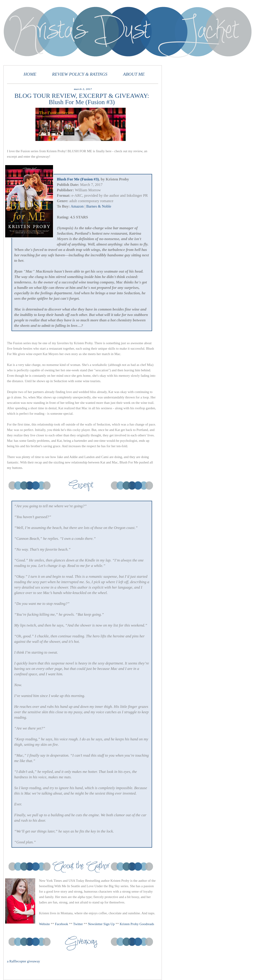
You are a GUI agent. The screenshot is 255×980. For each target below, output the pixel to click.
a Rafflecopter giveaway (23, 961)
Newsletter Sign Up (101, 924)
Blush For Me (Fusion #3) (78, 179)
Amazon (77, 206)
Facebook (61, 924)
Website (44, 924)
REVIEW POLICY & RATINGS (80, 74)
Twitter (78, 924)
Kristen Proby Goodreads (137, 924)
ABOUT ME (134, 74)
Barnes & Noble (99, 206)
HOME (30, 74)
